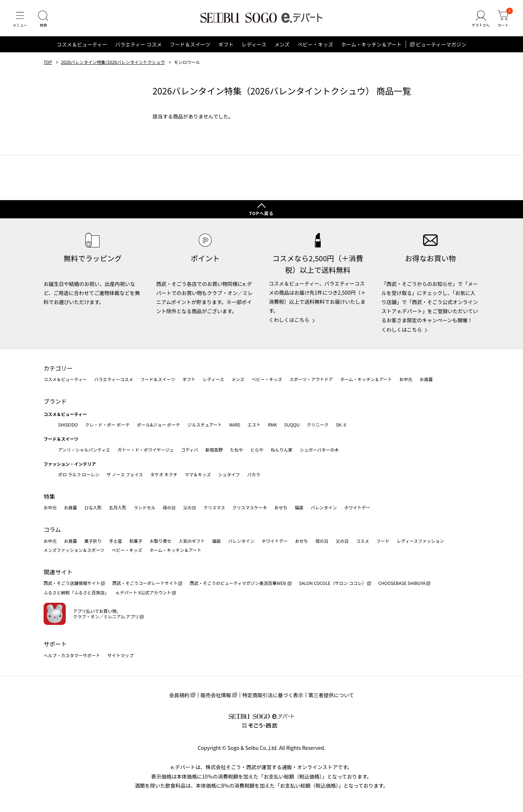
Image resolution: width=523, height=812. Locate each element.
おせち (281, 508)
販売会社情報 (216, 695)
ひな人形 (93, 508)
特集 (49, 496)
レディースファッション (420, 541)
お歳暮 (426, 379)
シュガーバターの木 (319, 450)
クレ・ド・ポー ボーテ (107, 425)
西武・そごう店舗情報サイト (72, 583)
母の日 (169, 508)
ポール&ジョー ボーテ (159, 425)
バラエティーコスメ (113, 379)
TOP (48, 63)
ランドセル (145, 508)
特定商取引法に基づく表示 (273, 695)
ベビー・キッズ (315, 45)
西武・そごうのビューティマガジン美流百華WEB (238, 583)
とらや (257, 450)
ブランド (55, 401)
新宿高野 (214, 450)
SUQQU (292, 425)
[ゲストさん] (481, 20)
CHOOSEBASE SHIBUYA (402, 583)
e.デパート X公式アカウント (144, 592)
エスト (254, 425)
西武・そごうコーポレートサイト (145, 583)
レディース (254, 45)
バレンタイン (324, 508)
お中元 (406, 379)
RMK (272, 425)
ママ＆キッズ (198, 474)
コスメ (362, 541)
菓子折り (93, 541)
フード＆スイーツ (190, 45)
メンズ (282, 45)
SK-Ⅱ (342, 425)
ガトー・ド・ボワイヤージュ (145, 450)
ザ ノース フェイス (125, 474)
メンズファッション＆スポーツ (74, 550)
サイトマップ (121, 655)
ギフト (226, 45)
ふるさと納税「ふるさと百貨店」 (76, 592)
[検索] (44, 20)
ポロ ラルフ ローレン (79, 474)
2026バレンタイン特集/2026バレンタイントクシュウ (113, 63)
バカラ (254, 474)
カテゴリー (58, 368)
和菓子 (136, 541)
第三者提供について (331, 695)
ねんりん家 (281, 450)
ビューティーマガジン (441, 45)
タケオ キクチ (164, 474)
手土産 (115, 541)
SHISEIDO (68, 425)
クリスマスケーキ (250, 508)
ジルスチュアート (205, 425)
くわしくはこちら (289, 320)
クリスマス (214, 508)
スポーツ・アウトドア (311, 379)
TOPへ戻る (261, 213)
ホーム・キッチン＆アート (371, 45)
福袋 (299, 508)
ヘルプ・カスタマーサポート (72, 655)
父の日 (190, 508)
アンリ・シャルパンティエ (84, 450)
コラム (52, 529)
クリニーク (318, 425)
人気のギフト (192, 541)
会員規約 (179, 695)
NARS (235, 425)
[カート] (503, 20)
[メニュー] (20, 20)
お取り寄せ (161, 541)
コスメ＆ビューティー (82, 45)
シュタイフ (229, 474)
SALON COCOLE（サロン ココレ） (333, 583)
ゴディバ (189, 450)
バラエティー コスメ (138, 45)
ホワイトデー (357, 508)
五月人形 (118, 508)
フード (383, 541)
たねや (236, 450)
